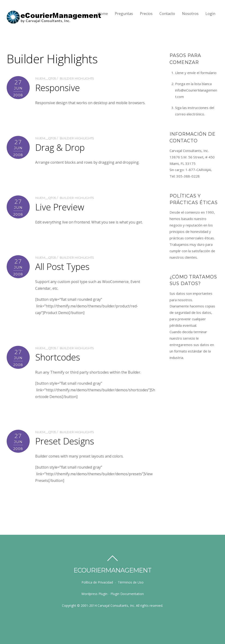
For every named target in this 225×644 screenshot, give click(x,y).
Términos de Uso (131, 582)
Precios (146, 14)
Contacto (167, 14)
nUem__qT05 (46, 78)
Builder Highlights (77, 78)
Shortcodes (58, 357)
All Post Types (62, 266)
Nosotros (190, 14)
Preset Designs (65, 441)
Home (103, 14)
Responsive (58, 88)
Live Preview (60, 207)
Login (210, 14)
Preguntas (124, 14)
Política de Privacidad (97, 582)
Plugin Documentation (127, 594)
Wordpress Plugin (94, 594)
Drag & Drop (60, 147)
